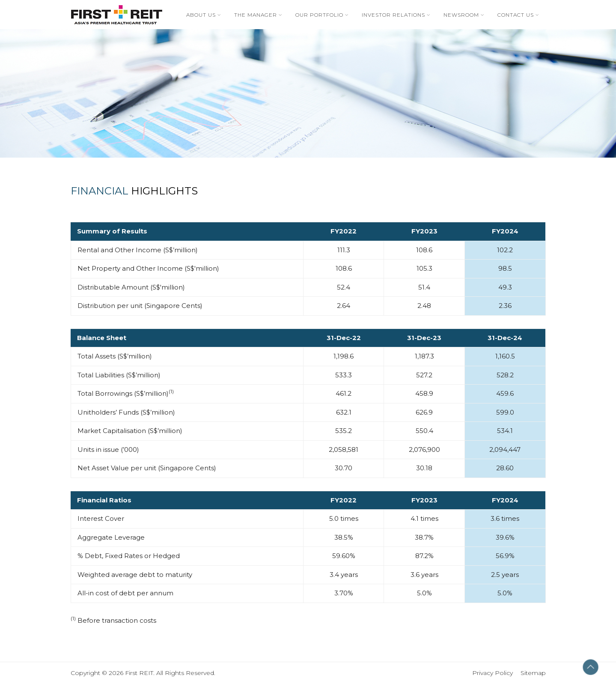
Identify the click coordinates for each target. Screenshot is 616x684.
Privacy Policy (496, 673)
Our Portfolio (319, 15)
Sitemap (533, 673)
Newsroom (461, 15)
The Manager (256, 15)
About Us (201, 15)
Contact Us (516, 15)
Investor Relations (393, 15)
